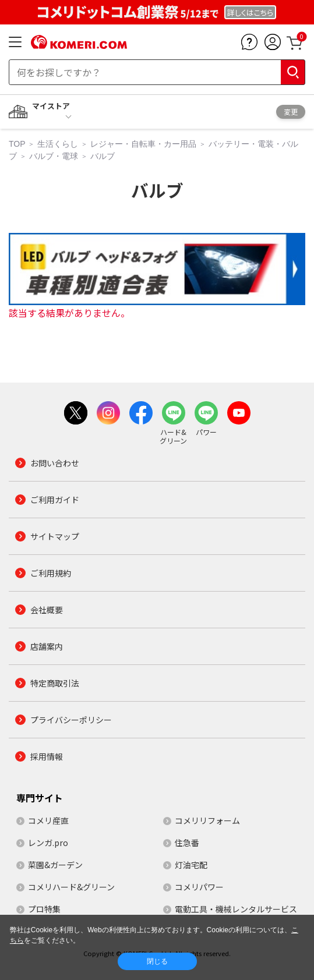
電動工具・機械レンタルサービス (236, 909)
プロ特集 (44, 909)
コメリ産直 (48, 820)
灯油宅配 (191, 865)
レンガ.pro (48, 843)
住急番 (187, 843)
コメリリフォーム (207, 820)
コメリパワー (199, 887)
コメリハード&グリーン (71, 887)
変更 (291, 112)
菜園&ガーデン (55, 865)
